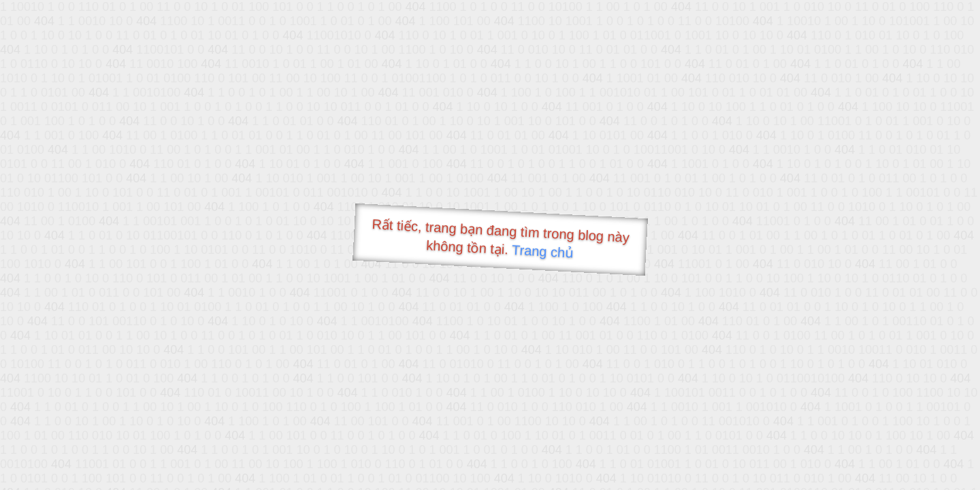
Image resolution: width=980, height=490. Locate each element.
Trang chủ (543, 251)
